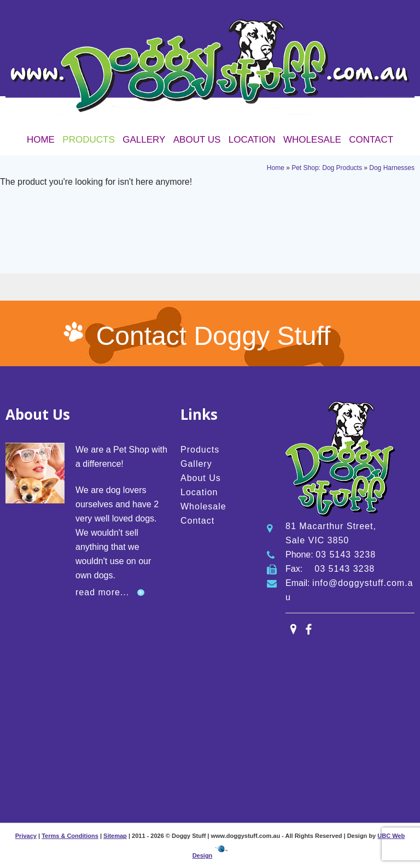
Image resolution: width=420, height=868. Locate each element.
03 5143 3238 (346, 555)
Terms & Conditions (70, 836)
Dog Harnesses (392, 168)
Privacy (26, 836)
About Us (197, 140)
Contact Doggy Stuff (214, 336)
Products (88, 140)
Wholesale (312, 140)
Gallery (144, 140)
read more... (102, 592)
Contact (371, 140)
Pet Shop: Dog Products (327, 168)
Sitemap (115, 836)
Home (41, 140)
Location (252, 140)
